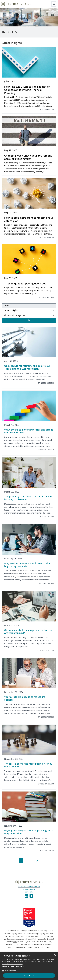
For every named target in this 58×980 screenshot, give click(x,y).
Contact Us (29, 892)
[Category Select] (29, 315)
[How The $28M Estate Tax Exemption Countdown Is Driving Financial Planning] (29, 80)
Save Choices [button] (29, 975)
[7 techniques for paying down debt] (29, 272)
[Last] (37, 860)
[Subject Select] (29, 310)
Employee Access (29, 889)
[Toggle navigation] (54, 4)
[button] (29, 967)
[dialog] (29, 966)
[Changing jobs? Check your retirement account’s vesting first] (29, 146)
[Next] (33, 860)
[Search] (29, 320)
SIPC (15, 942)
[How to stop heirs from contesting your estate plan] (29, 210)
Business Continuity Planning (29, 886)
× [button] (55, 955)
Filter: (6, 306)
